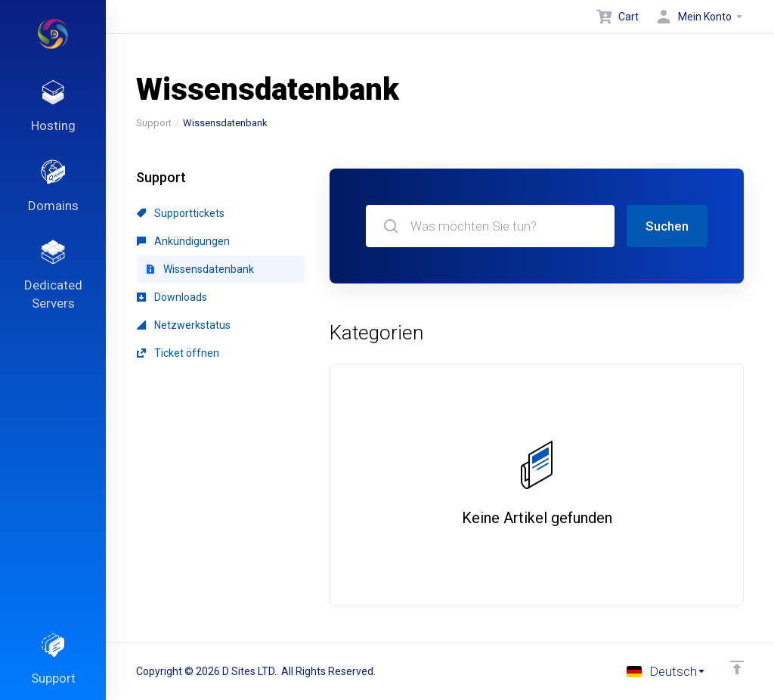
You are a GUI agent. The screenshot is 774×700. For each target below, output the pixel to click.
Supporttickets (181, 213)
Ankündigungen (183, 241)
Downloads (172, 297)
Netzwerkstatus (184, 325)
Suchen (667, 226)
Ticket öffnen (178, 353)
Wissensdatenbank (200, 269)
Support (154, 123)
